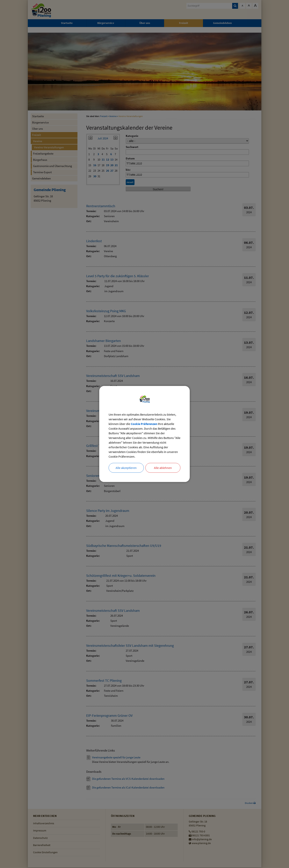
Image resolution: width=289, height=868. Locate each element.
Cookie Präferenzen (144, 424)
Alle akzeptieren (126, 468)
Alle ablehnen (163, 468)
